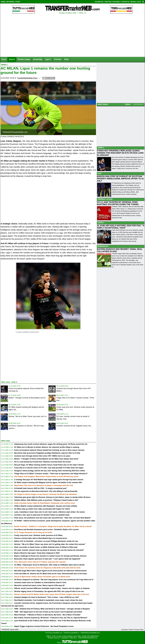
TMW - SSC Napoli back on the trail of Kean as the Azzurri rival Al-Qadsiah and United (48, 612)
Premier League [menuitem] (24, 59)
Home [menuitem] (4, 59)
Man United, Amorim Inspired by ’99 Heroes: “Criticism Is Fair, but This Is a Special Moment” (51, 618)
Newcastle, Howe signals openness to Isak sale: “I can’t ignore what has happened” (47, 559)
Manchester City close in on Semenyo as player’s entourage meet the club (44, 485)
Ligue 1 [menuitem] (48, 59)
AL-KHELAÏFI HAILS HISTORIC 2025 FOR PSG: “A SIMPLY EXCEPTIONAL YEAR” (121, 227)
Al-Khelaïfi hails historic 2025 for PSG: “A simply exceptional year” (41, 488)
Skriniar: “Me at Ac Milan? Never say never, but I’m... (28, 416)
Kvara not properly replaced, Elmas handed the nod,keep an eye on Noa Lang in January (49, 450)
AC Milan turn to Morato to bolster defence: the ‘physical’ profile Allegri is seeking (47, 447)
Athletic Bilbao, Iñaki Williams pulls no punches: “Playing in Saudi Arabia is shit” (46, 500)
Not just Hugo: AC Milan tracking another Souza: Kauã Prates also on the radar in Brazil (49, 465)
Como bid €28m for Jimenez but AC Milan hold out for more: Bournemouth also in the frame (51, 574)
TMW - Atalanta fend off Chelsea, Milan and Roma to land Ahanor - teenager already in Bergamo (52, 609)
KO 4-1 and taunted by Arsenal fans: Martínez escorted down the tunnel (43, 462)
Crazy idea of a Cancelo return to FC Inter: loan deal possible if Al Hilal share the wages (49, 468)
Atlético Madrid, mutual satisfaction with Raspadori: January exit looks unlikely (46, 506)
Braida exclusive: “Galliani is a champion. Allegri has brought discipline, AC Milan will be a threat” (53, 526)
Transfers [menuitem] (58, 59)
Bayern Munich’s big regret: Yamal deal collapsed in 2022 (37, 553)
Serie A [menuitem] (12, 59)
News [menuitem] (66, 59)
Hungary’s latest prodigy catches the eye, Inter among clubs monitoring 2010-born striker (50, 471)
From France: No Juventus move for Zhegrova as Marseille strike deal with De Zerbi (47, 568)
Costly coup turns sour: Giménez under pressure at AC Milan (38, 535)
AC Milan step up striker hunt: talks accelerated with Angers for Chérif (42, 509)
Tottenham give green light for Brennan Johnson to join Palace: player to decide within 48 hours (52, 497)
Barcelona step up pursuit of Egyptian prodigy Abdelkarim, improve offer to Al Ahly (47, 453)
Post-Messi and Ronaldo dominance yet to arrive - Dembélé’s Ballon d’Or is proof (46, 530)
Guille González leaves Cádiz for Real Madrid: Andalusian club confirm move (45, 503)
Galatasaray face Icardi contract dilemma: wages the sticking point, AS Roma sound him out (51, 444)
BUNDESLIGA (103, 246)
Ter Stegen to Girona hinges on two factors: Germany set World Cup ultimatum (46, 494)
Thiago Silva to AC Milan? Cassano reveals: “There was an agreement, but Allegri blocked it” (51, 474)
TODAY (128, 104)
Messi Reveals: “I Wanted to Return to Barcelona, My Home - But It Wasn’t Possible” (48, 615)
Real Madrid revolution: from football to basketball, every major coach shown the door (48, 600)
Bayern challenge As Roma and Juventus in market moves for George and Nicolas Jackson (50, 556)
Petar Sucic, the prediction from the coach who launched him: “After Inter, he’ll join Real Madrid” (53, 518)
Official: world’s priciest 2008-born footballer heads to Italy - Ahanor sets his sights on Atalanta (52, 588)
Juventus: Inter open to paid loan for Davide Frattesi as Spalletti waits (42, 515)
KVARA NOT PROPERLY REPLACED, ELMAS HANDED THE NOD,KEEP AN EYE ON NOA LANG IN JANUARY (120, 153)
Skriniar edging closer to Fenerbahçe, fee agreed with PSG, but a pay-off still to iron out (49, 591)
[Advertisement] (21, 358)
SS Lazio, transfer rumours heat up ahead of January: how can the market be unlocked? (49, 550)
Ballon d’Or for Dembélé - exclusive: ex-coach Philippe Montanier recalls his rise (46, 541)
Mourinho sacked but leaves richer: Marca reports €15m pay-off (39, 585)
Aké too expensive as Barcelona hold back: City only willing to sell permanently (46, 491)
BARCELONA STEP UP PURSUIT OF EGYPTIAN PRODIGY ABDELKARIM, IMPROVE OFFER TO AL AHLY (121, 179)
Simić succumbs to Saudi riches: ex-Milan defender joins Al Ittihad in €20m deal (46, 547)
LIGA (100, 173)
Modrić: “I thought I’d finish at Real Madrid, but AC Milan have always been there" (47, 459)
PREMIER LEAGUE (105, 199)
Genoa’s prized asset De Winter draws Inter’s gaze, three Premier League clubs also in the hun (52, 594)
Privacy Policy (139, 630)
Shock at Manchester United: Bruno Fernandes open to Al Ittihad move (42, 577)
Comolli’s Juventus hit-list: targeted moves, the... (74, 426)
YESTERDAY (138, 104)
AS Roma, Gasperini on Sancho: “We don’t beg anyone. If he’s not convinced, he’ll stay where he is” (54, 580)
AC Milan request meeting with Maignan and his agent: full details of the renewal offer (48, 483)
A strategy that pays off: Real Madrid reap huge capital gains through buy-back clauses (49, 480)
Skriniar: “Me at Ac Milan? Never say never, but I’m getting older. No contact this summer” (50, 544)
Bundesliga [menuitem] (38, 59)
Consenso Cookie (127, 630)
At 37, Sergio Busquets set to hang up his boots (33, 532)
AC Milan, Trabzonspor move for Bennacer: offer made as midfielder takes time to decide (49, 565)
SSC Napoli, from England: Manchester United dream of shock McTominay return (46, 477)
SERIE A (101, 148)
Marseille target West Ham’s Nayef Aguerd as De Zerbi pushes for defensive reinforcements (50, 571)
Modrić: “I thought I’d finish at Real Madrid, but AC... (28, 398)
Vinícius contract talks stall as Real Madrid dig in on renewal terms (41, 538)
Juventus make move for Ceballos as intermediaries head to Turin (40, 583)
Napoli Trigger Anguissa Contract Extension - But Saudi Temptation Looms (44, 626)
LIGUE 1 (101, 223)
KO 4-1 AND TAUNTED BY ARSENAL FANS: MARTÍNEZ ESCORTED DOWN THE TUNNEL (118, 203)
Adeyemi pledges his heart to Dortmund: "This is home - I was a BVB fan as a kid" (47, 597)
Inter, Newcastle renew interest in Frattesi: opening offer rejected (40, 562)
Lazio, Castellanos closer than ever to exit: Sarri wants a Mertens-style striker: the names (50, 512)
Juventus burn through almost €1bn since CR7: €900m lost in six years (42, 456)
